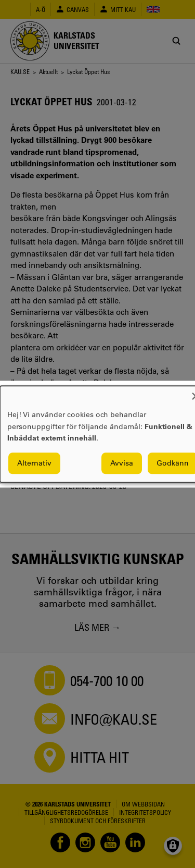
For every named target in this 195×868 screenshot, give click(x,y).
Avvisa (122, 463)
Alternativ (34, 463)
